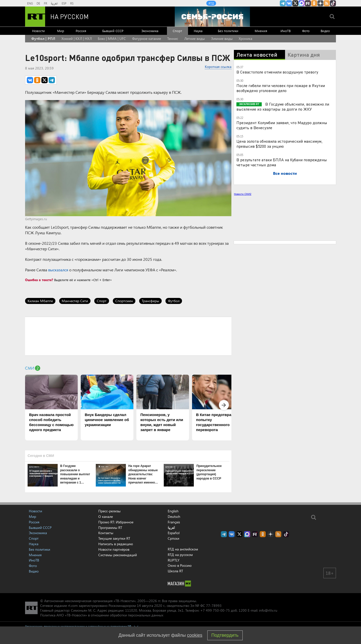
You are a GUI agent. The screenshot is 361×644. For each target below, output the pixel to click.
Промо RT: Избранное (116, 522)
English (173, 511)
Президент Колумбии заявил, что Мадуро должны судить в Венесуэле (282, 125)
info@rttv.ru (268, 610)
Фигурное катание (147, 38)
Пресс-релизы (109, 511)
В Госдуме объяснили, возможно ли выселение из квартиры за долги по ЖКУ (283, 106)
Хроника (245, 38)
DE (38, 3)
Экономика (150, 31)
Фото (306, 31)
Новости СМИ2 (243, 194)
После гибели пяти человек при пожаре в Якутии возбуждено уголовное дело (281, 88)
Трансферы (150, 301)
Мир (61, 31)
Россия (81, 31)
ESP (64, 3)
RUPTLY (174, 560)
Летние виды (195, 38)
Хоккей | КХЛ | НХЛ (77, 38)
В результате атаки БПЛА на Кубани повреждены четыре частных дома (282, 162)
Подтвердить (225, 635)
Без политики (228, 31)
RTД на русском (180, 555)
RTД (211, 3)
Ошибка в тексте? (39, 280)
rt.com (73, 606)
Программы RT (110, 528)
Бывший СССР (113, 31)
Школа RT (175, 571)
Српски (173, 538)
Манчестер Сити (75, 301)
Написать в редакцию (116, 544)
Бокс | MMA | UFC (112, 38)
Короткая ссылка (218, 67)
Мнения (261, 31)
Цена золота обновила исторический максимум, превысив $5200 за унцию (279, 144)
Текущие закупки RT (114, 538)
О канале (106, 516)
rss (327, 3)
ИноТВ (286, 31)
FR (46, 3)
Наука (198, 31)
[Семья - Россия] (212, 17)
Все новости (285, 173)
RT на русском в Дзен (320, 3)
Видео (325, 31)
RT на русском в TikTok (333, 3)
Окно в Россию (180, 565)
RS (72, 3)
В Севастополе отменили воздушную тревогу (277, 72)
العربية (54, 3)
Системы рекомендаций (118, 555)
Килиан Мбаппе (40, 301)
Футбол (174, 301)
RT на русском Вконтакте (289, 3)
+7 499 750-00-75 (215, 610)
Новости (38, 31)
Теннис (173, 38)
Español (174, 533)
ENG (30, 3)
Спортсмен (124, 301)
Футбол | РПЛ (43, 38)
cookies (195, 635)
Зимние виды (222, 38)
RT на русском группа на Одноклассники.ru (314, 3)
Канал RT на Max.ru (302, 3)
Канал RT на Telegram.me (283, 3)
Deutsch (174, 517)
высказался (58, 270)
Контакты (106, 533)
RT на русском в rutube (308, 3)
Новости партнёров (114, 549)
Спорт (177, 31)
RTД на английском (183, 549)
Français (174, 522)
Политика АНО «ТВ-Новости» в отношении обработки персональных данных (102, 615)
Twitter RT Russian (295, 3)
